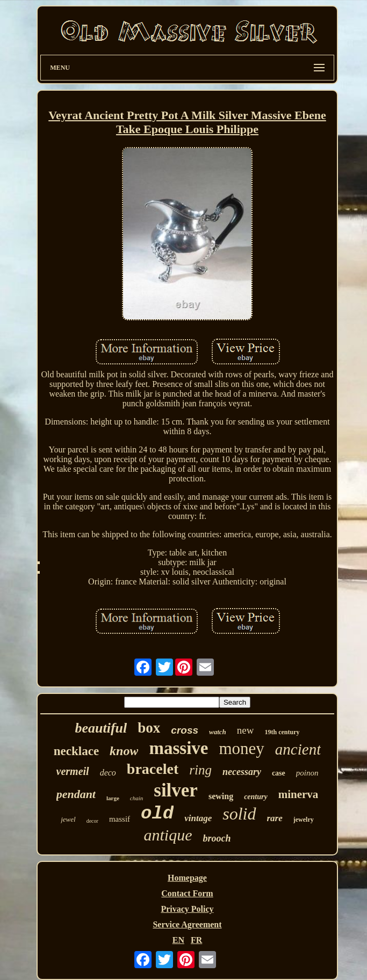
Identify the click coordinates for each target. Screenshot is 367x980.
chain (136, 798)
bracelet (153, 769)
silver (176, 790)
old (157, 814)
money (241, 748)
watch (218, 732)
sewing (221, 796)
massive (178, 748)
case (279, 773)
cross (185, 730)
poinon (307, 773)
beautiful (101, 728)
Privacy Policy (187, 909)
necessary (242, 772)
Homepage (187, 878)
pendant (76, 794)
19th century (282, 732)
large (113, 798)
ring (200, 770)
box (149, 728)
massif (120, 819)
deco (108, 773)
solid (239, 814)
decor (92, 821)
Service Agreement (187, 924)
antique (168, 835)
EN (178, 940)
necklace (76, 751)
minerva (298, 794)
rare (275, 818)
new (246, 730)
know (124, 751)
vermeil (73, 771)
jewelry (304, 820)
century (256, 797)
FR (196, 940)
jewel (68, 819)
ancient (298, 749)
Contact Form (187, 893)
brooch (217, 838)
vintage (198, 818)
